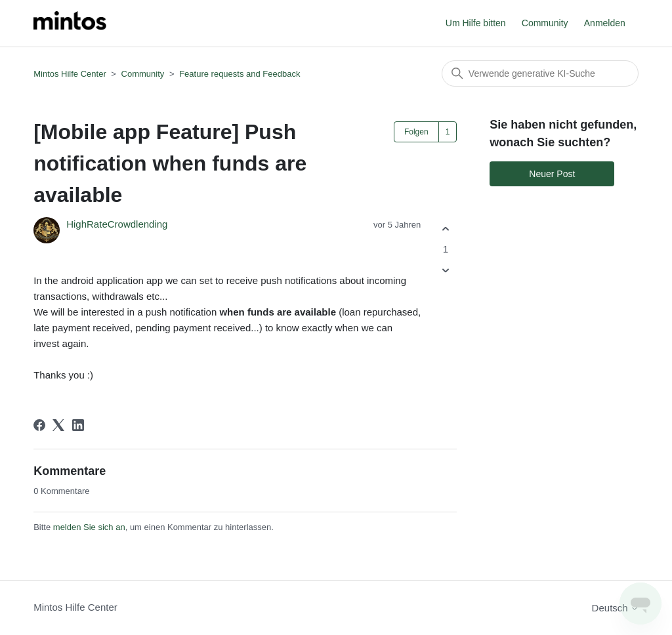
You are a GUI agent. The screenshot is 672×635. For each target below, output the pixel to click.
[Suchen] (540, 73)
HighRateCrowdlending (117, 224)
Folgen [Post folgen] (416, 132)
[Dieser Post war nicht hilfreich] (445, 271)
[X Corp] (58, 425)
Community (545, 23)
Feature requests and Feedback (240, 74)
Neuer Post (552, 174)
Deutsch (615, 608)
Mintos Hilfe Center (70, 74)
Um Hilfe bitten (476, 23)
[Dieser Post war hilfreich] (445, 229)
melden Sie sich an (89, 527)
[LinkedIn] (78, 425)
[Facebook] (39, 425)
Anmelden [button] (605, 23)
